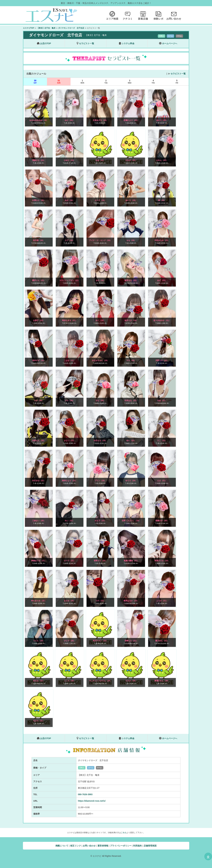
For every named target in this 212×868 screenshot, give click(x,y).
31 (59, 82)
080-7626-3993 (85, 794)
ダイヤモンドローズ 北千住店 (71, 28)
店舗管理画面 (150, 846)
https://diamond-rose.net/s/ (92, 801)
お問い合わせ (89, 846)
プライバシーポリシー (121, 846)
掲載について (62, 846)
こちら (124, 833)
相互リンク (76, 846)
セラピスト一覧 (178, 74)
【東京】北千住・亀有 (46, 28)
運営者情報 (103, 846)
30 (35, 82)
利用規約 (137, 846)
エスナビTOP (28, 28)
